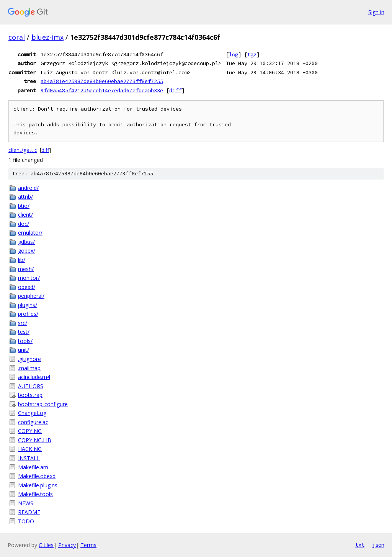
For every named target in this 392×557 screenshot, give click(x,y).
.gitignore (29, 359)
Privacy (67, 545)
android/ (28, 188)
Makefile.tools (35, 494)
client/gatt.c (23, 150)
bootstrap (30, 395)
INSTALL (29, 458)
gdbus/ (26, 242)
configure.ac (33, 422)
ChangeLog (32, 413)
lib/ (22, 260)
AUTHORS (31, 386)
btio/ (24, 206)
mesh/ (26, 269)
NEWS (26, 503)
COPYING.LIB (35, 440)
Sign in (376, 12)
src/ (23, 323)
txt (360, 545)
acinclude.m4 (34, 377)
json (378, 545)
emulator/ (30, 233)
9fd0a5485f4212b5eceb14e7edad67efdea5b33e (102, 90)
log (234, 54)
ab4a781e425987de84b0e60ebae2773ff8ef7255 (102, 81)
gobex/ (27, 251)
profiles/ (28, 314)
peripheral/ (31, 296)
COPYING (30, 431)
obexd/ (27, 287)
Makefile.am (33, 467)
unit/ (24, 350)
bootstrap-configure (43, 404)
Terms (88, 545)
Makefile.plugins (38, 485)
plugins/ (28, 305)
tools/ (25, 341)
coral (17, 37)
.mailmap (29, 368)
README (29, 512)
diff (175, 90)
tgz (252, 54)
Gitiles (46, 545)
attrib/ (25, 197)
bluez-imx (47, 37)
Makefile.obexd (37, 476)
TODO (26, 521)
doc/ (24, 224)
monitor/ (29, 278)
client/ (25, 215)
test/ (24, 332)
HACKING (30, 449)
